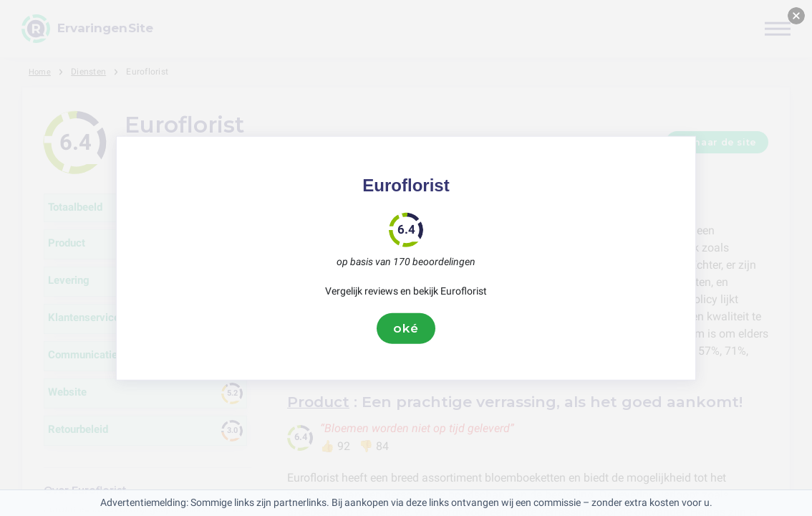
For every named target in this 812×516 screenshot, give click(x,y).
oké (406, 328)
